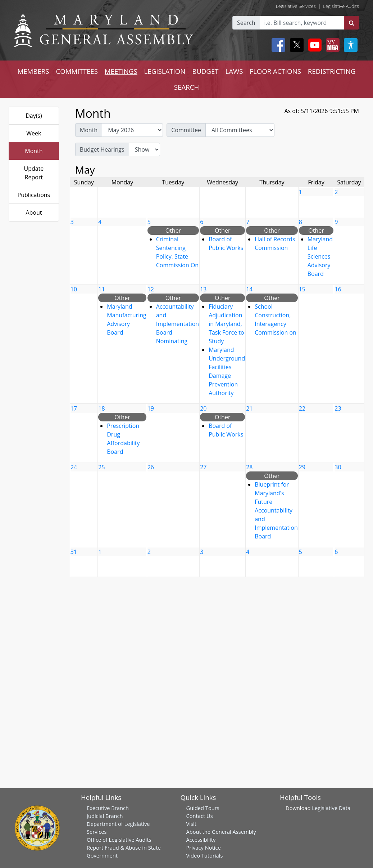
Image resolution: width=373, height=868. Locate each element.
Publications (34, 195)
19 (151, 408)
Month (34, 151)
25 (101, 467)
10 (74, 289)
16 (338, 289)
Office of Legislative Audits (119, 840)
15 (302, 289)
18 (101, 408)
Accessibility (201, 840)
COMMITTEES (77, 71)
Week (34, 133)
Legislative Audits (341, 6)
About (34, 212)
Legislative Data (331, 808)
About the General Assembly (221, 832)
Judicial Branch (105, 816)
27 (203, 467)
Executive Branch (108, 808)
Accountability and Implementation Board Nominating (178, 324)
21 (249, 408)
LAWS (234, 71)
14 (249, 289)
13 (203, 289)
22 (302, 408)
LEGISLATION (165, 71)
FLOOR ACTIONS (275, 71)
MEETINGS (121, 71)
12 (151, 289)
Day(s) (34, 116)
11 (101, 289)
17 (74, 408)
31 (74, 552)
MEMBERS (33, 71)
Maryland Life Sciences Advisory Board (320, 256)
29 (302, 467)
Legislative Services (296, 6)
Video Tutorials (205, 855)
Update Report (34, 173)
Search (246, 23)
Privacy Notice (204, 847)
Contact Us (200, 816)
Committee (186, 130)
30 (338, 467)
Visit (191, 824)
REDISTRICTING (332, 71)
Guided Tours (203, 808)
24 (74, 467)
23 (338, 408)
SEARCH (186, 87)
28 (249, 467)
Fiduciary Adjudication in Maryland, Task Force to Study (226, 324)
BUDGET (205, 71)
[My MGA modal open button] (331, 45)
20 (203, 408)
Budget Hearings (102, 149)
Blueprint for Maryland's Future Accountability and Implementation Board (276, 510)
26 (151, 467)
